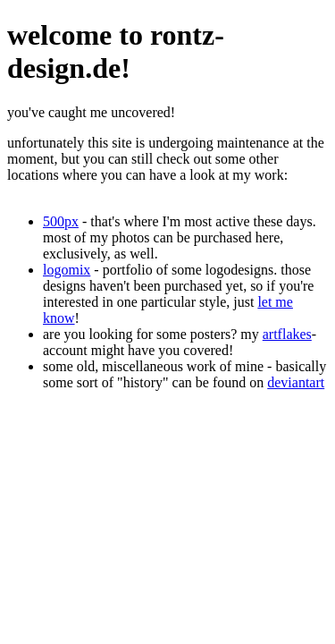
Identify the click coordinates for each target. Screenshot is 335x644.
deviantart (296, 382)
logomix (67, 270)
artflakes (287, 334)
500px (61, 221)
